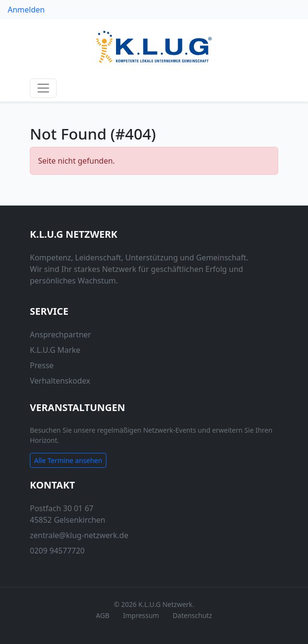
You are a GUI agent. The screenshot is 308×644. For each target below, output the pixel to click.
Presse (42, 365)
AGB (103, 615)
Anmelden (26, 10)
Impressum (141, 615)
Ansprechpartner (60, 335)
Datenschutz (192, 615)
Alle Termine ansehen (68, 460)
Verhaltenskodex (60, 381)
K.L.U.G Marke (55, 350)
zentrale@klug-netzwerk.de (79, 535)
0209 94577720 (57, 551)
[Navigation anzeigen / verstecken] (43, 88)
